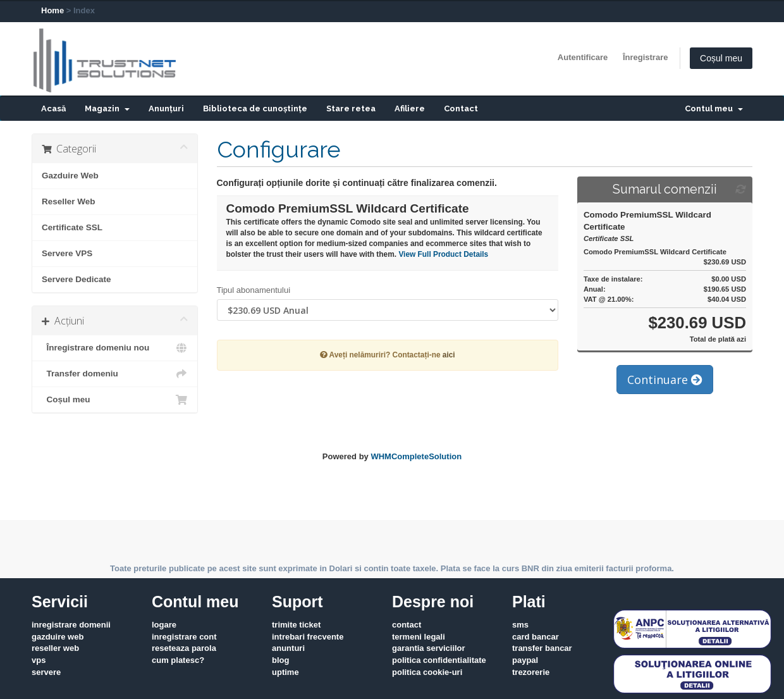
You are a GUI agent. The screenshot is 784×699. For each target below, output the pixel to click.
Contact (461, 108)
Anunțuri (166, 108)
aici (449, 355)
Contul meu (714, 108)
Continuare (665, 380)
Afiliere (410, 108)
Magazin (107, 108)
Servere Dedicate (77, 279)
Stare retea (351, 108)
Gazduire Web (70, 176)
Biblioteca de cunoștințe (255, 108)
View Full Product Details (442, 254)
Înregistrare (646, 57)
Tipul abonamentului (254, 290)
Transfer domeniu (115, 374)
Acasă (53, 108)
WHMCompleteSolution (416, 456)
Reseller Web (69, 201)
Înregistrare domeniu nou (115, 348)
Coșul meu (721, 58)
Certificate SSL (72, 227)
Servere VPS (67, 253)
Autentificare (583, 57)
